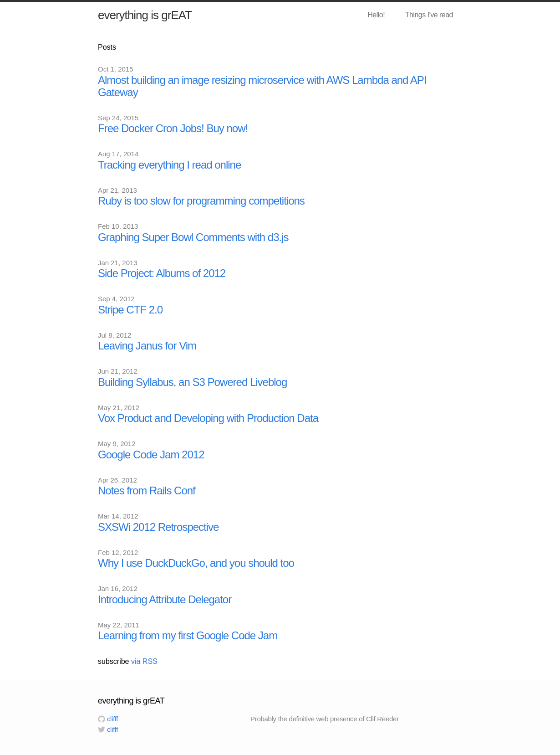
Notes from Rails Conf (147, 490)
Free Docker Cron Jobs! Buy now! (173, 128)
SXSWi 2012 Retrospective (158, 527)
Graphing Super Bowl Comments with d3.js (193, 237)
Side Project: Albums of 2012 (162, 273)
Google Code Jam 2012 (151, 455)
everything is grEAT (145, 15)
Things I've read (429, 15)
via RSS (144, 661)
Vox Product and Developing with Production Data (208, 418)
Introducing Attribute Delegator (165, 599)
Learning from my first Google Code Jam (188, 635)
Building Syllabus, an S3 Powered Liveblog (192, 382)
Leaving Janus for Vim (147, 346)
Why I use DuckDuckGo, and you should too (196, 563)
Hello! (376, 15)
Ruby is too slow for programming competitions (201, 201)
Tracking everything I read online (169, 165)
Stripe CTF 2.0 (130, 310)
